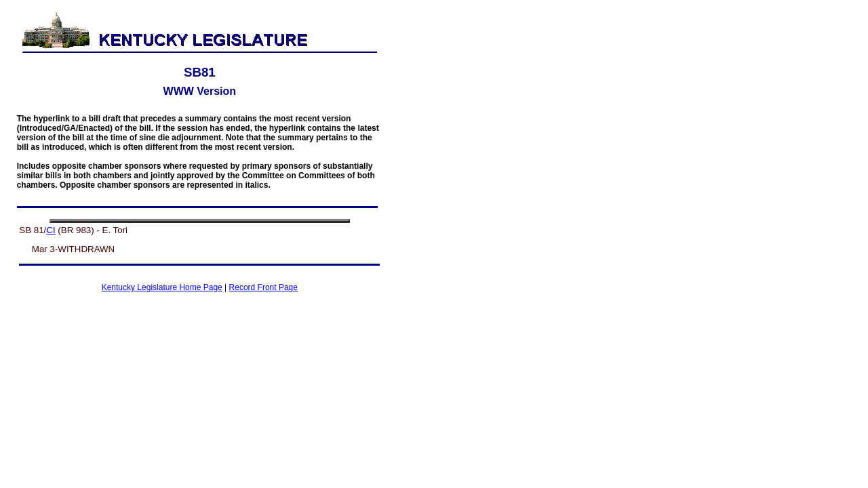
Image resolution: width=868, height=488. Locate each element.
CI (51, 230)
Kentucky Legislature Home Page (162, 287)
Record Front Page (263, 287)
